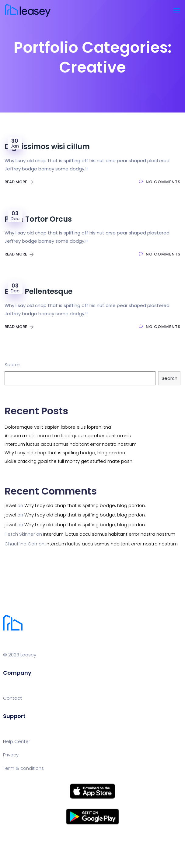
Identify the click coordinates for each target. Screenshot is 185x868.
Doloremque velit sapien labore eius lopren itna (58, 427)
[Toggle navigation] (176, 10)
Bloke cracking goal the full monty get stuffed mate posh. (69, 461)
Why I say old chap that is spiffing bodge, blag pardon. (65, 453)
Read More (19, 182)
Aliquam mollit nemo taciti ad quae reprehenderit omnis (68, 436)
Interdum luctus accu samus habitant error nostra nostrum (71, 444)
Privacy (11, 755)
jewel (10, 505)
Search (12, 364)
